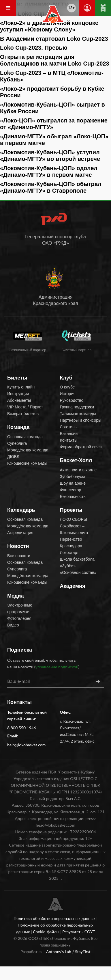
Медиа (16, 596)
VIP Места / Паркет (25, 407)
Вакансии (69, 434)
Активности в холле (78, 470)
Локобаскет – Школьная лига (74, 529)
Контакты (69, 440)
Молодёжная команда (28, 450)
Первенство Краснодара (71, 543)
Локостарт (69, 553)
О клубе (67, 387)
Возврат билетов (23, 414)
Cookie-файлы (47, 932)
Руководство (72, 400)
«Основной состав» (78, 572)
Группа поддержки (77, 407)
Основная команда (25, 437)
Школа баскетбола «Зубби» (77, 562)
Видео (13, 625)
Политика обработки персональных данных (55, 918)
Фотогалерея (19, 618)
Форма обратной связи (81, 447)
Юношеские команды (27, 463)
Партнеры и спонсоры (81, 420)
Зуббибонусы (73, 477)
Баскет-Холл (76, 460)
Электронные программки (20, 608)
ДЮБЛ (13, 457)
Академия (73, 586)
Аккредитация (20, 533)
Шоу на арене (73, 483)
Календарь (21, 510)
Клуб (66, 378)
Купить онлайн (21, 387)
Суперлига (17, 443)
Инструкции (18, 394)
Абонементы (19, 400)
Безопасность (73, 496)
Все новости (19, 556)
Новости (18, 546)
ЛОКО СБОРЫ (74, 519)
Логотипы (69, 427)
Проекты (71, 510)
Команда (18, 427)
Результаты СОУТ (79, 932)
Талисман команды (78, 414)
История (68, 394)
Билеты (17, 378)
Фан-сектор (71, 490)
